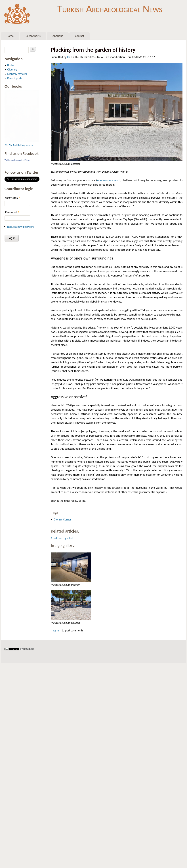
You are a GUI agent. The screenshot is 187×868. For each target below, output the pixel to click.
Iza (69, 57)
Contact (79, 36)
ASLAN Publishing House (19, 145)
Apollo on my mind (108, 180)
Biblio (11, 65)
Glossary (12, 69)
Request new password (21, 227)
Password (12, 212)
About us (58, 36)
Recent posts (33, 36)
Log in (56, 631)
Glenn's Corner (62, 519)
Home (10, 36)
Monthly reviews (17, 74)
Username (13, 198)
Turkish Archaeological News (110, 9)
